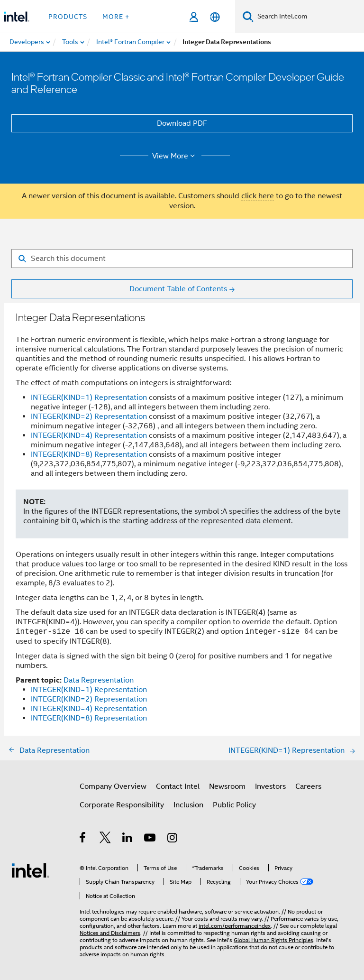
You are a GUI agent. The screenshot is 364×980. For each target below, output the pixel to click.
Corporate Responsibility (122, 805)
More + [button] (116, 17)
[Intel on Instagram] (173, 839)
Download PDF (182, 123)
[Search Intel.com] (309, 17)
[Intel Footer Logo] (30, 870)
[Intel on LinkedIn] (128, 839)
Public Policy (234, 805)
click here (258, 196)
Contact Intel (178, 786)
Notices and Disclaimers (110, 933)
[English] (215, 17)
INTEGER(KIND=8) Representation (89, 454)
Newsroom (227, 786)
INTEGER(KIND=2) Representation (89, 416)
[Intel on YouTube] (150, 839)
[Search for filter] (182, 259)
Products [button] (68, 17)
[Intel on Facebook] (83, 839)
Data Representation (99, 680)
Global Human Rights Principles (273, 940)
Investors (270, 786)
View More (175, 156)
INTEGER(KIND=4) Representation (89, 435)
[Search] (248, 16)
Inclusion (188, 805)
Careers (308, 786)
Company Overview (113, 786)
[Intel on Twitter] (105, 839)
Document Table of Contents (178, 289)
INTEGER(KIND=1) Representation (89, 398)
